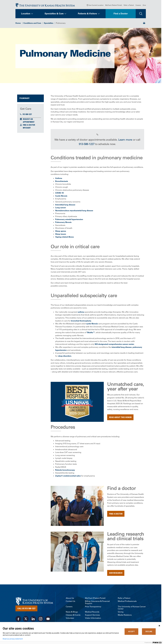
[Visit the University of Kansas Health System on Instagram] (41, 620)
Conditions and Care (32, 24)
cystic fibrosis (92, 325)
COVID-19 (59, 194)
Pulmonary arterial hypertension (69, 220)
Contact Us (70, 602)
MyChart (27, 129)
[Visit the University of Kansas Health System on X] (26, 620)
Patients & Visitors (87, 15)
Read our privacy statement (13, 639)
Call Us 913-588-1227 (26, 610)
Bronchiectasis (62, 182)
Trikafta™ (91, 333)
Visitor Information (93, 619)
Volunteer (70, 619)
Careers (138, 6)
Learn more (125, 141)
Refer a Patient (129, 6)
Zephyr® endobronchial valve (68, 477)
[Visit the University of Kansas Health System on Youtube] (48, 620)
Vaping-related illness (65, 238)
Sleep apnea (61, 232)
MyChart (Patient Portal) (114, 6)
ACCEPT (131, 632)
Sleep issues (61, 235)
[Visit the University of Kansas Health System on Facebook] (18, 620)
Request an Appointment (29, 122)
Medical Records (92, 613)
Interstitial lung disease (65, 206)
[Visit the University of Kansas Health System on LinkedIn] (33, 620)
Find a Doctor (121, 15)
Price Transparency (93, 608)
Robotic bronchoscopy (65, 471)
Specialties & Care (54, 15)
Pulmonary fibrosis (63, 223)
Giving (121, 613)
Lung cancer (61, 209)
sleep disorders (65, 357)
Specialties (49, 24)
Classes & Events (73, 616)
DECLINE (149, 632)
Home (18, 24)
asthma (81, 313)
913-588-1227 (26, 115)
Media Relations (125, 616)
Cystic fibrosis (61, 197)
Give (144, 6)
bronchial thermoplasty (81, 322)
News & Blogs (72, 613)
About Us (70, 599)
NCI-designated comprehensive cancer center (114, 345)
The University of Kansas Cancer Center (132, 609)
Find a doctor (116, 515)
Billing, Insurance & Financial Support (97, 603)
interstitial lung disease (122, 348)
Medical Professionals (127, 602)
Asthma (59, 179)
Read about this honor (120, 418)
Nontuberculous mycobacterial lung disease (74, 212)
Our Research (116, 574)
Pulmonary (24, 99)
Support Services (92, 616)
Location (26, 15)
